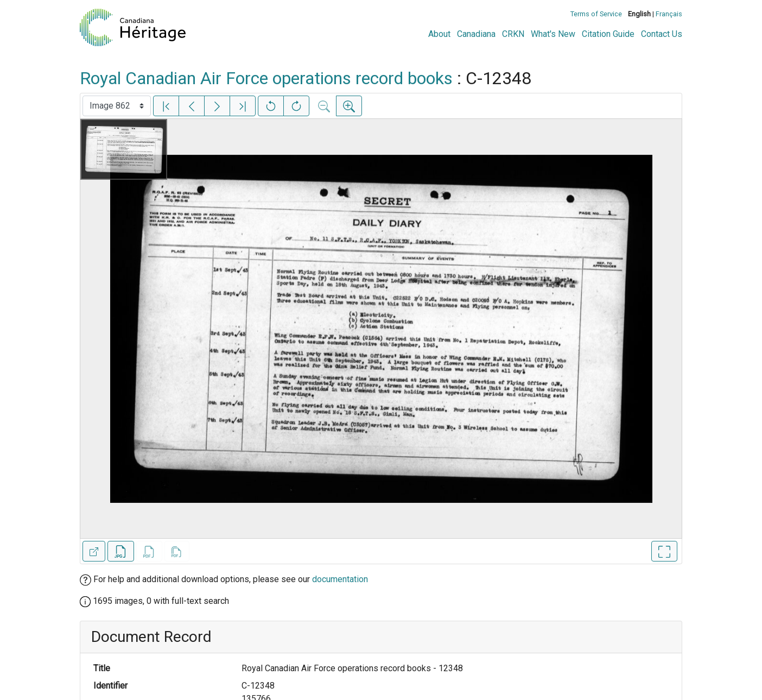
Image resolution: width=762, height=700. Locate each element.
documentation (340, 579)
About (439, 34)
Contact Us (662, 34)
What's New (553, 34)
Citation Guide (608, 34)
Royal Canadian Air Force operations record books (266, 78)
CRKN (513, 34)
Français (669, 14)
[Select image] (117, 106)
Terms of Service (596, 14)
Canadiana (476, 34)
